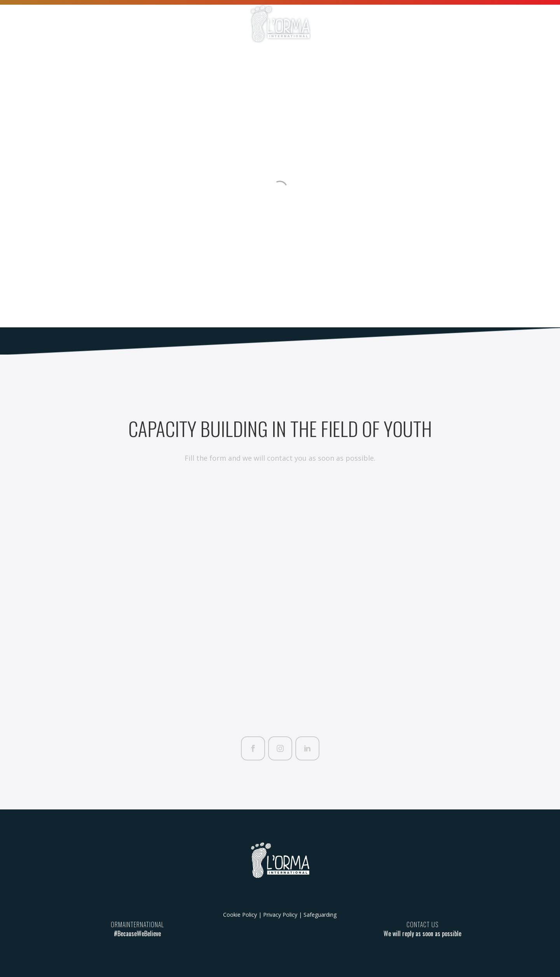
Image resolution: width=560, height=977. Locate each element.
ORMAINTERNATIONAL (137, 925)
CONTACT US (422, 925)
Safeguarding (320, 915)
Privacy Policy (280, 915)
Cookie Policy (240, 915)
